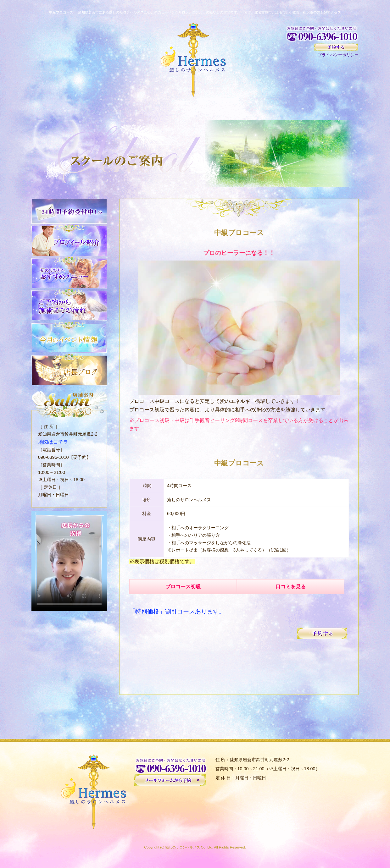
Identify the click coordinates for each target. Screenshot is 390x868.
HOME (55, 108)
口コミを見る (295, 587)
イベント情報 (335, 108)
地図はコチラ (51, 442)
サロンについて (148, 108)
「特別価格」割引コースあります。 (177, 608)
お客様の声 (242, 108)
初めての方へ (102, 108)
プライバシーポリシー (338, 55)
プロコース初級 (185, 587)
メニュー (195, 108)
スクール (289, 108)
